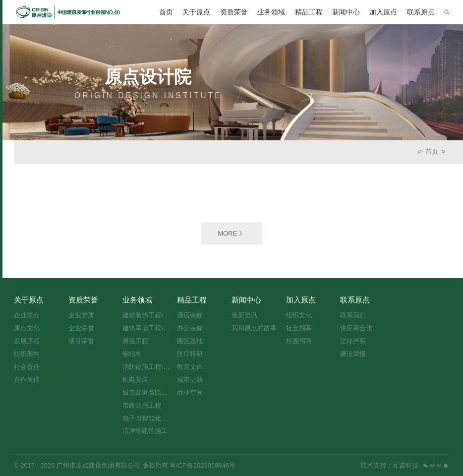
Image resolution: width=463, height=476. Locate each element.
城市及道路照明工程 (148, 392)
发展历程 (27, 341)
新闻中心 (346, 12)
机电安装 (135, 380)
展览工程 (135, 341)
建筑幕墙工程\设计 (148, 328)
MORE (231, 234)
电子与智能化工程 (148, 418)
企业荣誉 (81, 328)
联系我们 (353, 315)
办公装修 (190, 328)
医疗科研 (190, 354)
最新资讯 (244, 315)
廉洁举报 (353, 354)
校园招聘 (299, 341)
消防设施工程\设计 (148, 367)
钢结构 (132, 354)
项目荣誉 (81, 341)
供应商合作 (356, 328)
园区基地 (190, 341)
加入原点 (383, 12)
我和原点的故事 (254, 328)
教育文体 (190, 367)
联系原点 (421, 12)
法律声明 (353, 341)
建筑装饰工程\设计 (148, 315)
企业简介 (27, 315)
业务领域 (271, 12)
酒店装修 (190, 315)
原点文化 (27, 328)
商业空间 (190, 392)
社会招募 (299, 328)
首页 (166, 12)
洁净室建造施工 (145, 431)
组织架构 (27, 354)
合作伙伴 (27, 380)
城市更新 (190, 380)
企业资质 (81, 315)
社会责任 (27, 367)
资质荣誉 (234, 12)
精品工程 (309, 12)
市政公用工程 (142, 405)
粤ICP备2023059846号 (202, 465)
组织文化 (299, 315)
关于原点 (196, 12)
